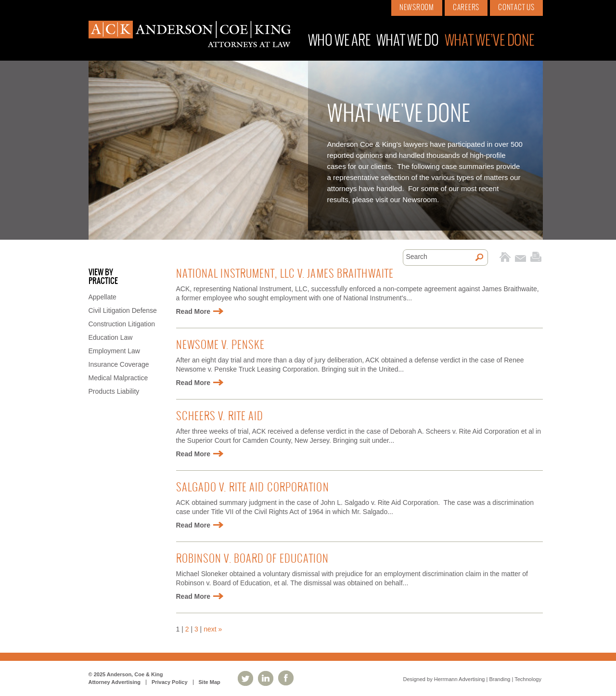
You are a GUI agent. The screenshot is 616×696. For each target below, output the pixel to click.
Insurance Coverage (119, 364)
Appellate (103, 297)
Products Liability (114, 391)
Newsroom (417, 8)
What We (408, 41)
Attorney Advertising (115, 682)
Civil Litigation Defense (123, 310)
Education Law (111, 337)
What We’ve (489, 41)
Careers (466, 8)
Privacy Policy (170, 682)
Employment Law (114, 351)
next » (213, 629)
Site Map (210, 682)
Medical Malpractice (118, 378)
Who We (339, 41)
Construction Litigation (122, 324)
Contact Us (516, 8)
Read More (193, 311)
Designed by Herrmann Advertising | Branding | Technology (472, 679)
